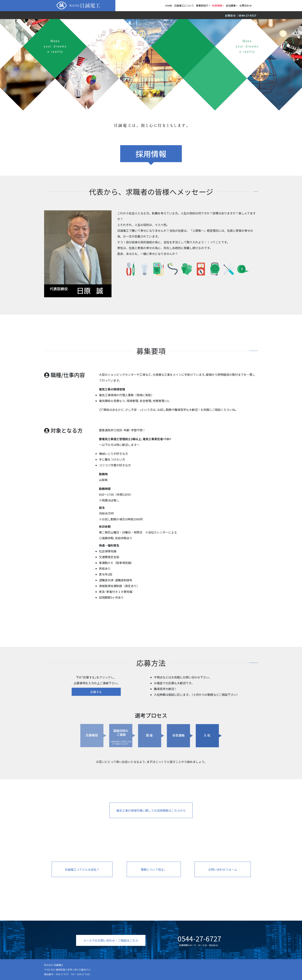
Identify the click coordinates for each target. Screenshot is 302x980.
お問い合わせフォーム (223, 869)
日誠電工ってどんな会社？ (82, 869)
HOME (169, 5)
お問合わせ (246, 5)
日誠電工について (184, 5)
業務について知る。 (154, 869)
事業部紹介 (202, 5)
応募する (96, 692)
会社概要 (231, 5)
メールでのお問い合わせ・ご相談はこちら (111, 940)
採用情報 (217, 5)
